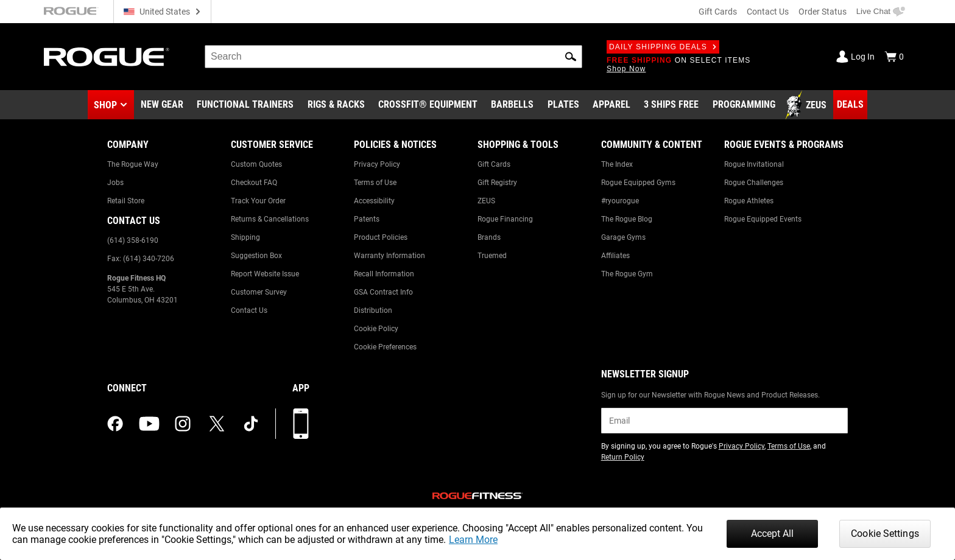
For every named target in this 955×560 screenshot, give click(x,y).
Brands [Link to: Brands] (489, 237)
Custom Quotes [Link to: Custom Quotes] (256, 164)
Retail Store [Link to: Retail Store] (126, 201)
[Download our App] (301, 424)
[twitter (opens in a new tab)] (217, 424)
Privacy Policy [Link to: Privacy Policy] (377, 164)
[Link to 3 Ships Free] (671, 105)
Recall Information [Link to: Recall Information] (384, 274)
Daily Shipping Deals (663, 47)
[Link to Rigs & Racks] (336, 105)
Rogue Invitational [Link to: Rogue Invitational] (754, 164)
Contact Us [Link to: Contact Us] (249, 310)
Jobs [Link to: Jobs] (115, 183)
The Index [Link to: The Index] (617, 164)
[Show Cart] (894, 57)
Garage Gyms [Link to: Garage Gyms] (623, 237)
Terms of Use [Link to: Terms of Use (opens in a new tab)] (789, 446)
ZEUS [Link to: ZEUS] (486, 201)
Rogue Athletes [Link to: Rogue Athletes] (749, 201)
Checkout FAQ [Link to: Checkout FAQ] (254, 183)
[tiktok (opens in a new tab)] (251, 424)
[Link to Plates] (563, 105)
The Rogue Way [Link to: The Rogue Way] (133, 164)
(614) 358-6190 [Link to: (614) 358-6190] (133, 240)
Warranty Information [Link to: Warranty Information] (389, 256)
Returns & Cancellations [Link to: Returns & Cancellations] (270, 219)
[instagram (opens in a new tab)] (183, 424)
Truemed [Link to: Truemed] (492, 256)
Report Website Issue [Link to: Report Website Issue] (265, 274)
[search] (393, 57)
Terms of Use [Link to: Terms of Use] (375, 183)
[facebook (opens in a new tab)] (115, 424)
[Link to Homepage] (107, 57)
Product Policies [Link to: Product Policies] (381, 237)
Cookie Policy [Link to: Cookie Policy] (376, 329)
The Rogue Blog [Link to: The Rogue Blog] (627, 219)
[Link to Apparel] (611, 105)
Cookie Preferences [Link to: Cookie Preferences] (385, 347)
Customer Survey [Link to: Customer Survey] (259, 292)
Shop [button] (105, 105)
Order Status (823, 12)
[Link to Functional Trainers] (245, 105)
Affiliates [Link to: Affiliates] (615, 256)
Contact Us (768, 12)
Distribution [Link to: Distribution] (373, 310)
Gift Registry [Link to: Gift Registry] (497, 183)
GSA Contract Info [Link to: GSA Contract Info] (383, 292)
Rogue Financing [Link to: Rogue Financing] (505, 219)
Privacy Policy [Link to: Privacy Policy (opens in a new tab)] (742, 446)
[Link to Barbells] (512, 105)
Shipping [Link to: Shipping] (245, 237)
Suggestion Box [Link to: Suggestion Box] (256, 256)
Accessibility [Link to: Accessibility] (374, 201)
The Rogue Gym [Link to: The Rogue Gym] (627, 274)
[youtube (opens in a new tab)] (149, 424)
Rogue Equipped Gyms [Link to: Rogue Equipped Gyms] (638, 183)
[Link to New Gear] (162, 105)
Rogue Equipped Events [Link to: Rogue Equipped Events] (763, 219)
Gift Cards (718, 12)
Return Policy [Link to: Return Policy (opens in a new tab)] (623, 457)
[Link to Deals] (850, 105)
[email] (724, 421)
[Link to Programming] (744, 105)
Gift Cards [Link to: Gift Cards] (494, 164)
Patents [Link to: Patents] (367, 219)
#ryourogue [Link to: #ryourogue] (620, 201)
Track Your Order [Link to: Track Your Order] (258, 201)
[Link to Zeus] (808, 105)
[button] (571, 57)
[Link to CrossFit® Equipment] (428, 105)
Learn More (473, 540)
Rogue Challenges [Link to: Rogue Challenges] (754, 183)
